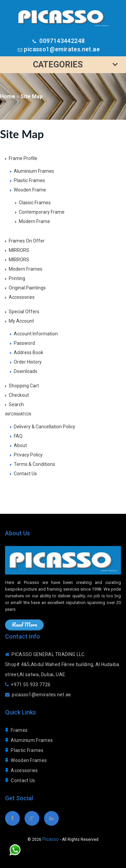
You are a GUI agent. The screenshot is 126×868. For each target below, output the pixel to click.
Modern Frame (34, 221)
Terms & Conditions (34, 464)
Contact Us (25, 474)
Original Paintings (27, 288)
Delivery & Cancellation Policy (45, 427)
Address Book (29, 352)
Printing (17, 278)
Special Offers (24, 312)
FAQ (18, 436)
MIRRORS (19, 250)
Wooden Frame (30, 190)
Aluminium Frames (34, 171)
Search (16, 404)
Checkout (19, 395)
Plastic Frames (29, 180)
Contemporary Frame (42, 212)
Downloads (26, 371)
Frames (19, 730)
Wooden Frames (29, 760)
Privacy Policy (28, 455)
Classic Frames (35, 203)
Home (8, 96)
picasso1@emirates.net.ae (62, 49)
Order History (28, 362)
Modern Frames (26, 269)
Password (24, 343)
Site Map (32, 96)
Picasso (51, 839)
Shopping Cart (24, 386)
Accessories (22, 297)
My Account (21, 321)
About (20, 445)
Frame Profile (23, 158)
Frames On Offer (27, 241)
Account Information (36, 334)
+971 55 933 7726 (31, 685)
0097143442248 (61, 41)
